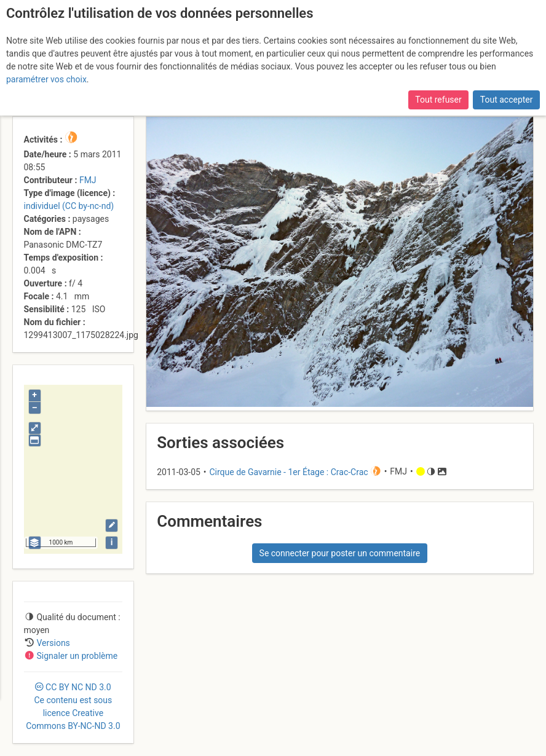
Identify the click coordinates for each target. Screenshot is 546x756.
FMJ (88, 180)
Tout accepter (507, 100)
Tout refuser (438, 100)
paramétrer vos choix (46, 79)
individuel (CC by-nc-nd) (69, 206)
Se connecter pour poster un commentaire (340, 553)
